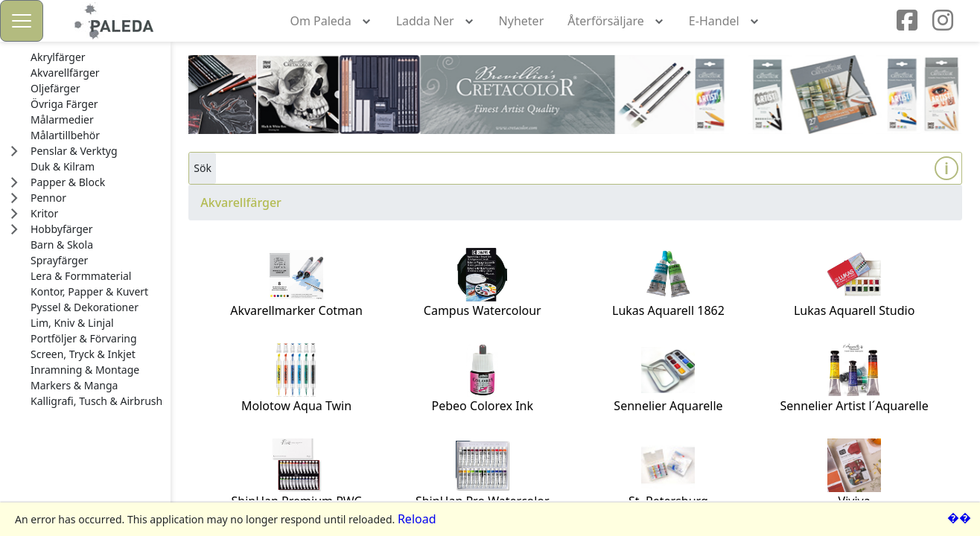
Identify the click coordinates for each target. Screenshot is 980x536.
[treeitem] (96, 57)
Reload (417, 519)
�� (959, 517)
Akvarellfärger (241, 202)
